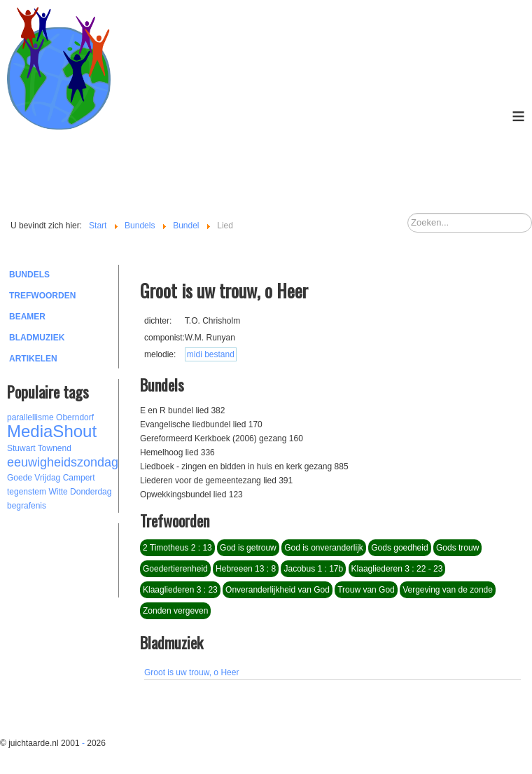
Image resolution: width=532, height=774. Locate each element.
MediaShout (52, 431)
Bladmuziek (37, 338)
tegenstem (27, 492)
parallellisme (30, 417)
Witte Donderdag (80, 492)
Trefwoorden (42, 296)
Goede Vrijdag (34, 478)
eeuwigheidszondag (63, 462)
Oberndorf (75, 417)
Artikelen (33, 359)
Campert (79, 478)
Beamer (27, 317)
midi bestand (211, 354)
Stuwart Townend (39, 448)
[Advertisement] (84, 558)
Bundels (29, 275)
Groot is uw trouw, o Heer (191, 672)
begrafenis (27, 506)
